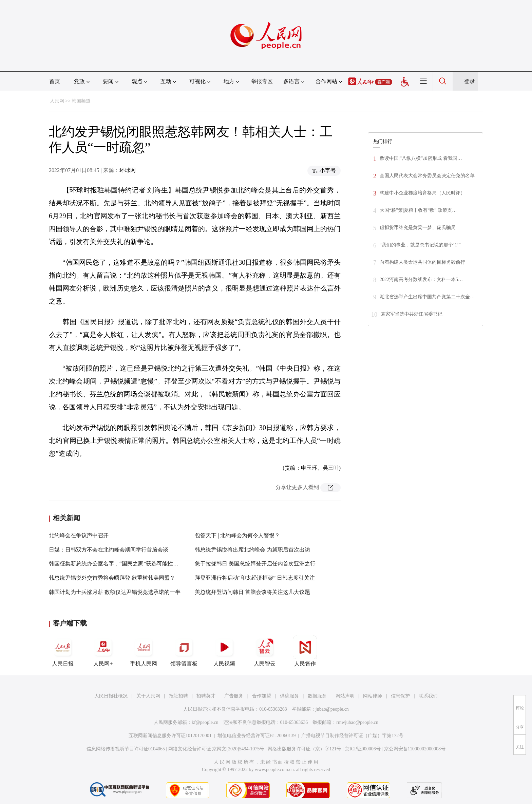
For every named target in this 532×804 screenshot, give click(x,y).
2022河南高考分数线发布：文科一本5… (421, 279)
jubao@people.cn (332, 709)
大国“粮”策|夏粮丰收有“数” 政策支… (418, 210)
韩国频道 (81, 101)
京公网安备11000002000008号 (415, 749)
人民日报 (63, 651)
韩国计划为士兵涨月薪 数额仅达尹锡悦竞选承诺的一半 (115, 592)
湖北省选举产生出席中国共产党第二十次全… (427, 297)
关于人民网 (148, 696)
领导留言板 (184, 651)
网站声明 (345, 696)
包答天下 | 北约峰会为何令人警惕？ (237, 535)
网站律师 (373, 696)
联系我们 (428, 696)
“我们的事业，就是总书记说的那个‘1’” (420, 245)
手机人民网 (144, 651)
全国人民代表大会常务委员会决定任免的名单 (427, 176)
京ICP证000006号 (363, 749)
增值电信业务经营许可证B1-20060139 (257, 736)
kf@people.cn (205, 722)
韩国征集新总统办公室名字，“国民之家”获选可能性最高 (116, 564)
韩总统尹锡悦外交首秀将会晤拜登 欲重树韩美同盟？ (112, 578)
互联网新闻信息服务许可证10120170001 (170, 736)
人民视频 (224, 651)
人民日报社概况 (111, 696)
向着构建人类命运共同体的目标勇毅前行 (422, 262)
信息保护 (400, 696)
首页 (55, 81)
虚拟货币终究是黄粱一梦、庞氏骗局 (418, 228)
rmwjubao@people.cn (357, 722)
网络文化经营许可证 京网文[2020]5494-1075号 (216, 749)
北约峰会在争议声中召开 (79, 535)
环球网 (128, 170)
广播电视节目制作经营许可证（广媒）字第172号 (352, 736)
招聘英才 (206, 696)
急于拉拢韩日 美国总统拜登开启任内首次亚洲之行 (255, 564)
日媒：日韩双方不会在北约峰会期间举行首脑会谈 (109, 550)
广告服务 (234, 696)
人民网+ (103, 651)
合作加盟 (262, 696)
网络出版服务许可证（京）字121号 (305, 749)
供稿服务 (289, 696)
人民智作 (305, 651)
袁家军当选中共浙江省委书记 (412, 314)
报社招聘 (178, 696)
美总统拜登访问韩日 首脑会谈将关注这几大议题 (252, 592)
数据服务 (317, 696)
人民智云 (265, 651)
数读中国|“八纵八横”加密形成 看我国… (421, 158)
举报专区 (262, 81)
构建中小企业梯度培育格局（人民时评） (422, 193)
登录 (470, 81)
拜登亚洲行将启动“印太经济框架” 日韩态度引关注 (255, 578)
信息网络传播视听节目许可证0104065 (126, 749)
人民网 (57, 101)
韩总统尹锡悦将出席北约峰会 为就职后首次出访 (252, 550)
